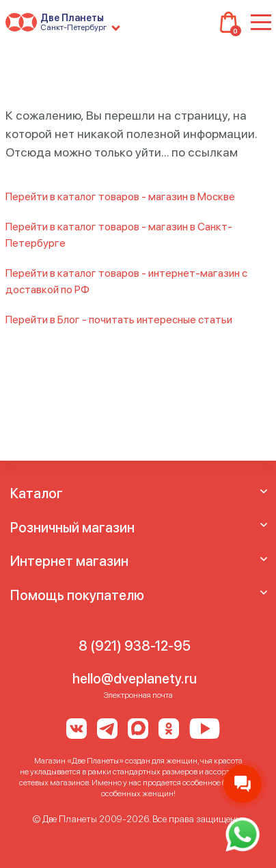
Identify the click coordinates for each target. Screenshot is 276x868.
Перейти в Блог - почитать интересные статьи (119, 320)
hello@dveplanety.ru (135, 679)
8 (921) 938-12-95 (135, 646)
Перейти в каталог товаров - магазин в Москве (120, 196)
